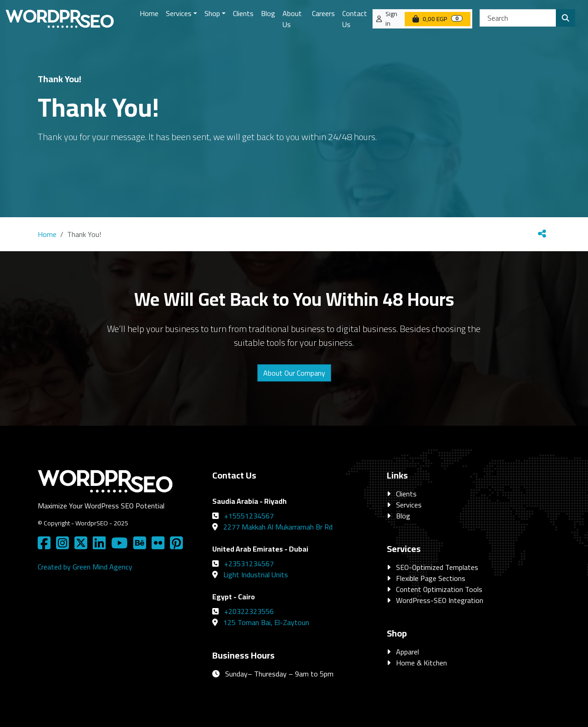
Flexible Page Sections (431, 578)
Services (409, 505)
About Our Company (294, 373)
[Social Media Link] (46, 546)
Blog (403, 516)
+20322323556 (249, 611)
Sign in (391, 19)
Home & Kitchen (421, 663)
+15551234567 (249, 516)
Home (47, 234)
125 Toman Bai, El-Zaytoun (266, 622)
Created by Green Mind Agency (85, 567)
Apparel (407, 652)
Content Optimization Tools (439, 589)
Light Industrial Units (256, 575)
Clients (406, 494)
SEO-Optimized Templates (437, 567)
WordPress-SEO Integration (440, 600)
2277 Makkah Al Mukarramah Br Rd (278, 527)
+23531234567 (249, 564)
